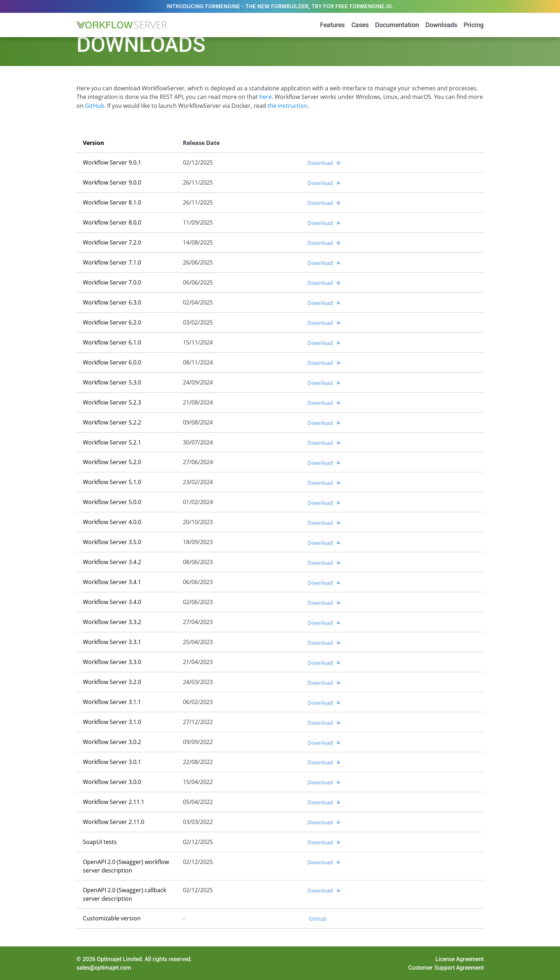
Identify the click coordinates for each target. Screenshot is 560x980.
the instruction (287, 105)
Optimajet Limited (119, 958)
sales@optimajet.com (104, 967)
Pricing (474, 25)
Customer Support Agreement (446, 967)
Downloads (441, 25)
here (266, 97)
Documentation (397, 25)
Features (332, 25)
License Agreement (459, 958)
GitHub (95, 105)
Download (320, 162)
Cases (360, 25)
